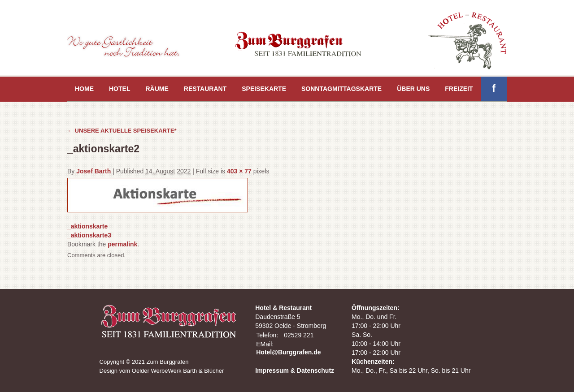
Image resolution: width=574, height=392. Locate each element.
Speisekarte (264, 89)
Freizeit (459, 89)
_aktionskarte (87, 226)
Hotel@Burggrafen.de (288, 352)
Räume (157, 89)
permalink (122, 244)
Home (84, 89)
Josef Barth (93, 171)
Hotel (120, 89)
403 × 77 (239, 171)
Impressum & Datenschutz (295, 370)
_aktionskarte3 (89, 235)
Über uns (413, 89)
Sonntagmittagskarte (341, 89)
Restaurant (205, 89)
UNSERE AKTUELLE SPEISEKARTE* (122, 131)
